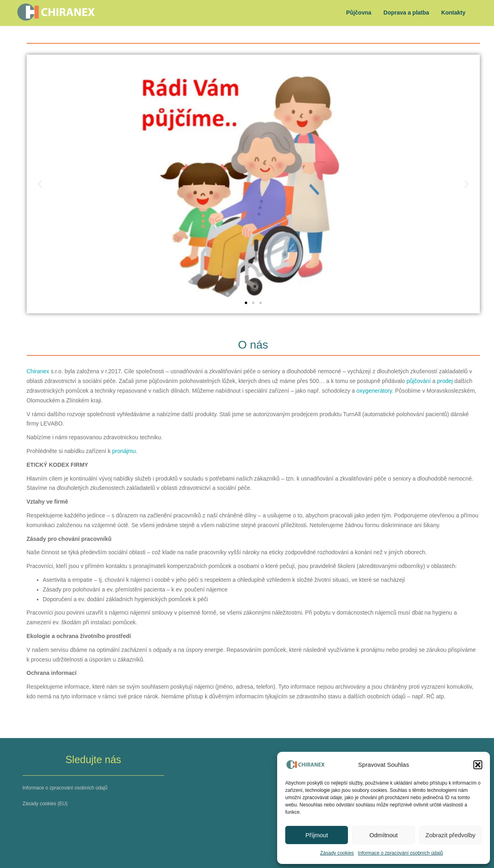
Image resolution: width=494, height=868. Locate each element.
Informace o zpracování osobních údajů (401, 853)
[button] (478, 765)
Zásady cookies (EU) (45, 804)
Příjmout (317, 835)
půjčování (419, 381)
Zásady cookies (337, 853)
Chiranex (38, 371)
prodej (445, 381)
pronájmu (124, 451)
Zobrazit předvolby (451, 835)
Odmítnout (384, 835)
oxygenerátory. (376, 391)
